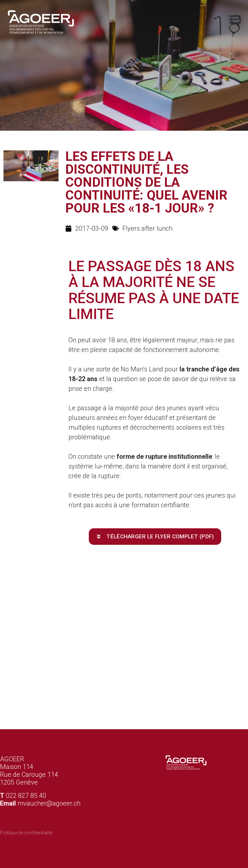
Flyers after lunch (147, 228)
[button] (235, 18)
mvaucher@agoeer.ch (49, 803)
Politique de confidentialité (26, 833)
